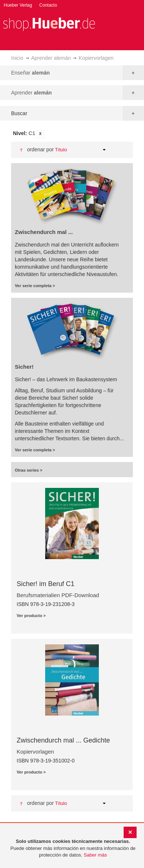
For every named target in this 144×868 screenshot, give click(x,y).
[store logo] (49, 23)
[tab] (72, 134)
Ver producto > (31, 616)
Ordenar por (40, 149)
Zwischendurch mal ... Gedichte (63, 740)
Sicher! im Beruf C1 (46, 584)
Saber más (95, 855)
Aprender (31, 93)
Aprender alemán (51, 58)
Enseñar (30, 73)
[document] (73, 848)
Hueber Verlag (18, 5)
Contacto (48, 5)
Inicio (17, 58)
